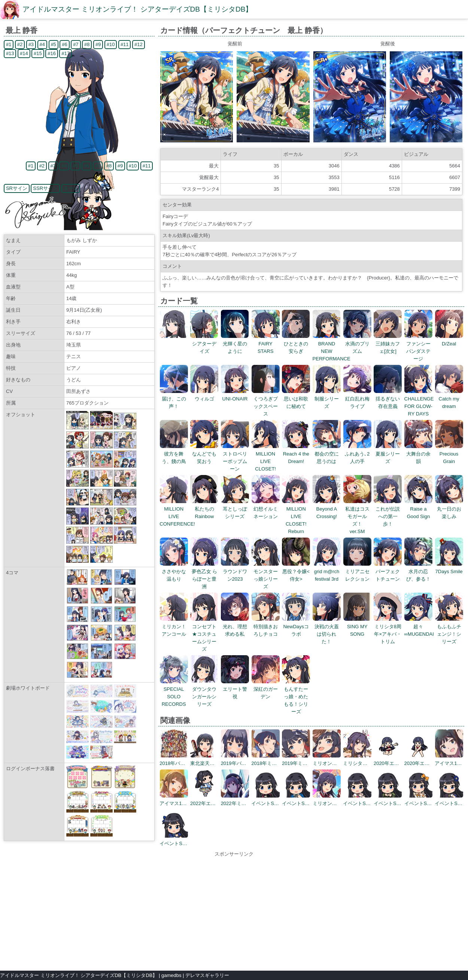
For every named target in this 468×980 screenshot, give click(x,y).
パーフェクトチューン (388, 571)
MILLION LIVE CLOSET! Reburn (296, 516)
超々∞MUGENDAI (419, 627)
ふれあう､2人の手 (357, 454)
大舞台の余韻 (418, 454)
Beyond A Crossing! (327, 509)
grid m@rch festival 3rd (327, 571)
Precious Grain (449, 454)
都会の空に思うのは (327, 454)
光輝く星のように (235, 344)
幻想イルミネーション (266, 509)
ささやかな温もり (174, 571)
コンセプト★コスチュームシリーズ (204, 634)
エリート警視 (235, 689)
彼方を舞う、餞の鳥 (174, 454)
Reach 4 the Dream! (296, 454)
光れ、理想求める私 (235, 627)
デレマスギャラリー (207, 975)
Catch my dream (449, 399)
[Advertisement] (234, 910)
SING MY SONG (357, 627)
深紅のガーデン (266, 689)
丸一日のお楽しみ (449, 509)
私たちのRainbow (204, 509)
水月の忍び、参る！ (418, 571)
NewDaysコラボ (296, 627)
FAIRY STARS (266, 344)
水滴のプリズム (357, 344)
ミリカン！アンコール (174, 627)
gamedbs (171, 975)
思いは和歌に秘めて (296, 399)
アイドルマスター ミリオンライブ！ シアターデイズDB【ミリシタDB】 (137, 9)
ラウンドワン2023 (235, 571)
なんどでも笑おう (204, 454)
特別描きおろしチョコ (266, 627)
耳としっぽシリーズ (235, 509)
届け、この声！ (174, 399)
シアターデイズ (204, 344)
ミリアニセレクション (357, 571)
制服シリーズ (327, 399)
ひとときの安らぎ (296, 344)
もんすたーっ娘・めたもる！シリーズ (296, 697)
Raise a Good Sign (418, 509)
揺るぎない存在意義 (388, 399)
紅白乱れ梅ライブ (357, 399)
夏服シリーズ (388, 454)
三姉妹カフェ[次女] (388, 344)
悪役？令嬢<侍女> (296, 571)
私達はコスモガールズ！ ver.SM (357, 516)
